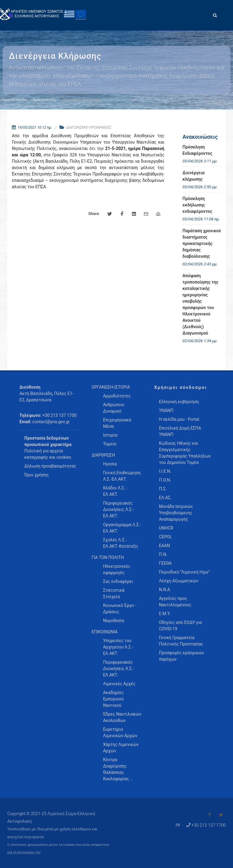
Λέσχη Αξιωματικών (179, 581)
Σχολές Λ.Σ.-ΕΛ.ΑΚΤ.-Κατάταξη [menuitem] (121, 543)
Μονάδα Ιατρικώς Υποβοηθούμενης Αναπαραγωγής (176, 513)
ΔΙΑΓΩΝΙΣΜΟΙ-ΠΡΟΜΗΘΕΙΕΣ (89, 128)
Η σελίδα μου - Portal (179, 419)
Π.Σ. (163, 489)
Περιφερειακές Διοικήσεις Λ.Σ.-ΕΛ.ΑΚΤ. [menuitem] (119, 509)
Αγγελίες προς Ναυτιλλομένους (175, 602)
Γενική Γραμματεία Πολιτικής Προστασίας (181, 641)
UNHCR (166, 528)
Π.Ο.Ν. (165, 480)
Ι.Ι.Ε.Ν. (165, 471)
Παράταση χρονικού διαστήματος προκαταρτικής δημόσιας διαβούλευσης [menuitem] (202, 243)
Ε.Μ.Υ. (165, 614)
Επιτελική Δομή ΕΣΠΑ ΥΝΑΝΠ (180, 431)
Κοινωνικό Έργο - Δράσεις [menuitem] (120, 609)
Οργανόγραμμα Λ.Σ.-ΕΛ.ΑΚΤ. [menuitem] (122, 528)
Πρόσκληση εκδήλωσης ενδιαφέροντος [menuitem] (198, 205)
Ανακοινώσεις (45, 100)
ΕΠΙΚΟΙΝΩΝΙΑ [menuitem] (105, 632)
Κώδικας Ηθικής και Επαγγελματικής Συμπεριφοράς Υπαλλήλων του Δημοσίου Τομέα (185, 453)
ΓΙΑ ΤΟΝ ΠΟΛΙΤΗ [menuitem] (108, 557)
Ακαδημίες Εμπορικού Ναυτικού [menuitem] (113, 699)
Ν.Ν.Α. (165, 590)
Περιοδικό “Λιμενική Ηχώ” (184, 572)
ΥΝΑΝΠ (166, 410)
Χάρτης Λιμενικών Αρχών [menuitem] (121, 748)
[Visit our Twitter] (221, 815)
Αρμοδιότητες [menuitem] (117, 396)
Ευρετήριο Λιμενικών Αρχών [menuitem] (120, 732)
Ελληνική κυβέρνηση (179, 402)
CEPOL (165, 537)
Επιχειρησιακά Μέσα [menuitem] (117, 423)
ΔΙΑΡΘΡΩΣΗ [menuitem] (103, 455)
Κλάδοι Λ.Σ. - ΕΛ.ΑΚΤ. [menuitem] (115, 491)
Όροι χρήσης (37, 475)
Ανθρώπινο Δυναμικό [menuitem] (114, 408)
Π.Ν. (163, 554)
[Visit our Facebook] (210, 815)
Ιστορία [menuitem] (110, 435)
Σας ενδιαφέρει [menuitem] (118, 581)
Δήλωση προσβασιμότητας (50, 466)
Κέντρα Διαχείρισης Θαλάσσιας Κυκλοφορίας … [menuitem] (118, 769)
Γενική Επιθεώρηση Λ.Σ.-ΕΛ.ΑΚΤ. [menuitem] (122, 476)
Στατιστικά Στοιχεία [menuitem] (114, 593)
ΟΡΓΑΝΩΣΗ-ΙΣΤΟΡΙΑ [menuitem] (111, 387)
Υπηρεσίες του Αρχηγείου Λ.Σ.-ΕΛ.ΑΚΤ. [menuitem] (118, 647)
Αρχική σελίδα (15, 100)
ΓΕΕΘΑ (165, 563)
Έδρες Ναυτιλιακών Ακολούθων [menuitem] (122, 717)
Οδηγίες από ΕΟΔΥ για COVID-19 (180, 626)
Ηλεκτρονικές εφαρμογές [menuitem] (117, 569)
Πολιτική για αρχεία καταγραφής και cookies (48, 454)
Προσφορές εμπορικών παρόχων (182, 656)
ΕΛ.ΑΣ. (165, 498)
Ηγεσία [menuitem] (110, 464)
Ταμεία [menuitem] (110, 444)
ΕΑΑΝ (164, 546)
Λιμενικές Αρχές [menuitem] (119, 684)
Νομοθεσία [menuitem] (114, 621)
